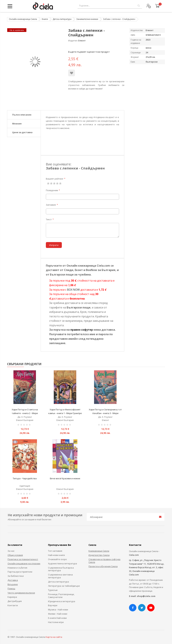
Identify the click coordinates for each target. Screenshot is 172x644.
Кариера (12, 597)
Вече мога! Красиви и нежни (65, 478)
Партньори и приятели (20, 572)
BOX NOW (73, 290)
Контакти (13, 605)
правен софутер (82, 330)
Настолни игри (56, 622)
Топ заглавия (55, 551)
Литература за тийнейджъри (64, 586)
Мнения (17, 124)
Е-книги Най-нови (57, 618)
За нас (11, 551)
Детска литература (62, 19)
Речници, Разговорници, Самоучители (61, 596)
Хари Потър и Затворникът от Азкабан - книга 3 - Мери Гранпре (105, 413)
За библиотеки (16, 576)
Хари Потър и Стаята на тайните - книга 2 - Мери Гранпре (25, 413)
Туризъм (53, 590)
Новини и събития (17, 568)
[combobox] (110, 6)
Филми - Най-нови (58, 614)
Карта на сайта (54, 637)
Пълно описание (22, 115)
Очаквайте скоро (57, 559)
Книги (45, 19)
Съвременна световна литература (60, 576)
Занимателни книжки (87, 19)
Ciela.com (134, 555)
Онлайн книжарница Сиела (23, 19)
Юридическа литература (62, 601)
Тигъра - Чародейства (25, 478)
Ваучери (53, 605)
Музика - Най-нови (58, 610)
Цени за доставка (22, 132)
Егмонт (82, 41)
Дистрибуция (15, 601)
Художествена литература (62, 563)
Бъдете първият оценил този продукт (89, 52)
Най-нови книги (56, 555)
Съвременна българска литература (61, 569)
